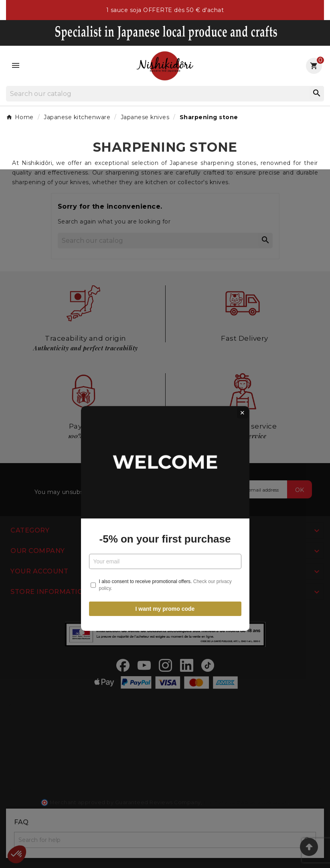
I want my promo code (165, 524)
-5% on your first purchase (165, 454)
